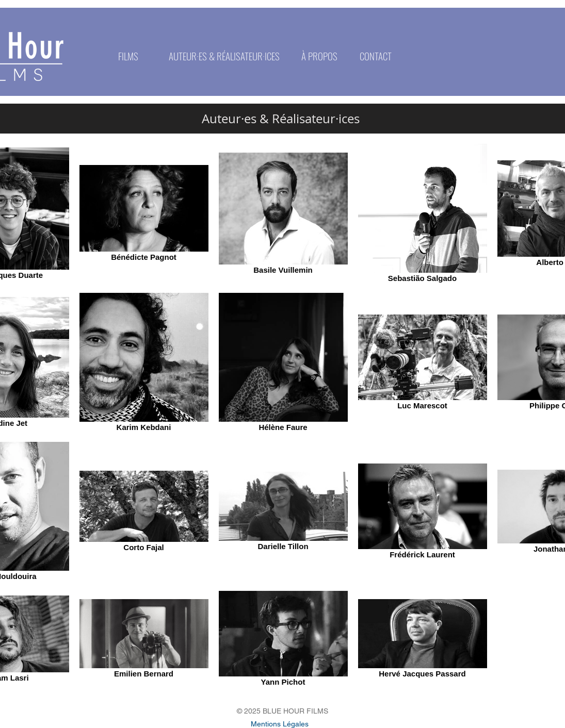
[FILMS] (128, 56)
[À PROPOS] (320, 56)
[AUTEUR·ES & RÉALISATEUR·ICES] (224, 56)
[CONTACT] (376, 56)
